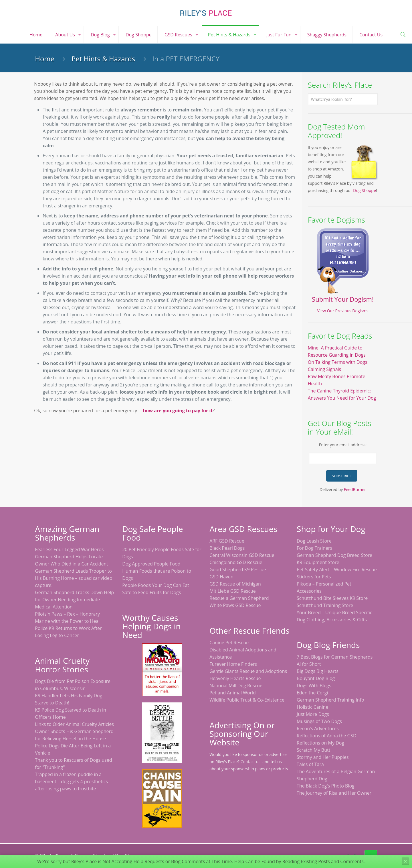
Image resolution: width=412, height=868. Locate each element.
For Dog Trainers (314, 548)
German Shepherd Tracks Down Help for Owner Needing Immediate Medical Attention (74, 600)
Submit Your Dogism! (343, 299)
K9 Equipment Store (318, 562)
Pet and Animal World (233, 693)
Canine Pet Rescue (229, 643)
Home (45, 59)
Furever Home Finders (233, 664)
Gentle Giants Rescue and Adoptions (248, 671)
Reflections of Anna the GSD (327, 736)
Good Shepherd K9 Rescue (238, 569)
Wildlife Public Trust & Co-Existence (247, 700)
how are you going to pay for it (178, 411)
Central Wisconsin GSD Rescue (242, 555)
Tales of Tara (310, 764)
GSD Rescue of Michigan (235, 584)
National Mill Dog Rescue (236, 686)
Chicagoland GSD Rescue (236, 562)
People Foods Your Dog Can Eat (156, 585)
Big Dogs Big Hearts (318, 671)
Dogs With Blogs (314, 686)
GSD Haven (221, 577)
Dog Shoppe (365, 190)
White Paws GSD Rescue (235, 605)
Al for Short (309, 664)
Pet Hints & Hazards (103, 59)
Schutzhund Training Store (325, 605)
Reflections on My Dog (320, 743)
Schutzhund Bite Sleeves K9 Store (332, 598)
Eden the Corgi (312, 693)
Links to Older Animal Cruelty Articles (74, 724)
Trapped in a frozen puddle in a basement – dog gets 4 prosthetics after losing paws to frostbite (71, 781)
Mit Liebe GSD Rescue (233, 591)
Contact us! (251, 762)
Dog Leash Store (314, 541)
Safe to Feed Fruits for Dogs (151, 592)
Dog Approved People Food (151, 564)
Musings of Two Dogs (319, 721)
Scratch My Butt (313, 750)
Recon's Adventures (318, 728)
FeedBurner (355, 489)
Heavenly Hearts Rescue (235, 678)
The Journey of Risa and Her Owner (334, 793)
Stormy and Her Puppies (323, 757)
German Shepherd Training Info (330, 700)
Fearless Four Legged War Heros (69, 549)
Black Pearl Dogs (227, 548)
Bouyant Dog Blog (316, 678)
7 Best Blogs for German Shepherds (335, 657)
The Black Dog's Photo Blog (326, 786)
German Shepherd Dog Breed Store (334, 555)
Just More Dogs (313, 714)
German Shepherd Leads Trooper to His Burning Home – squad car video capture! (74, 578)
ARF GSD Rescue (227, 541)
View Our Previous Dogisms (343, 311)
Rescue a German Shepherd (239, 598)
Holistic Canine (312, 707)
